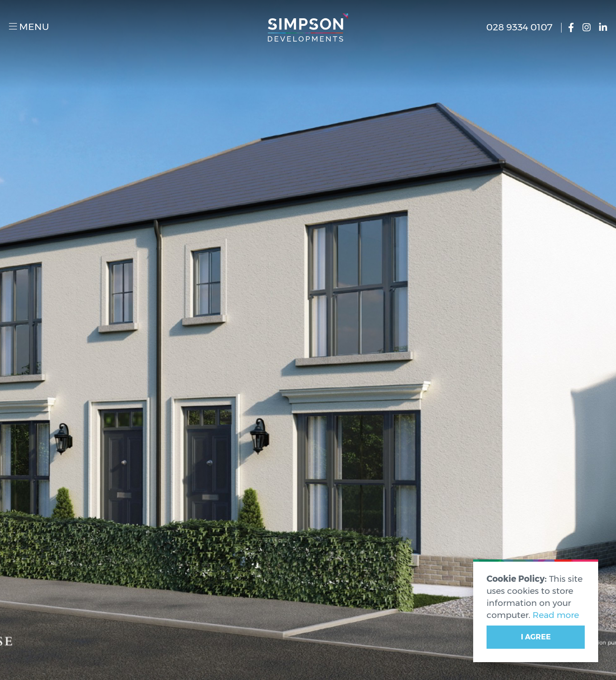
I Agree (536, 637)
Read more (556, 615)
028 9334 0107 (519, 27)
